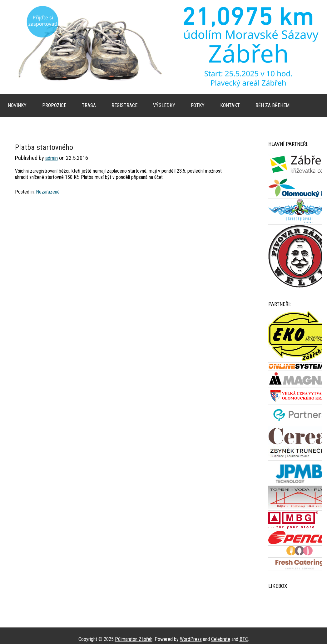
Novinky (17, 105)
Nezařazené (48, 192)
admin (52, 158)
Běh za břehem (272, 105)
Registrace (124, 105)
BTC (244, 639)
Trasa (89, 105)
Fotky (198, 105)
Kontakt (230, 105)
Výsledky (164, 105)
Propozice (54, 105)
